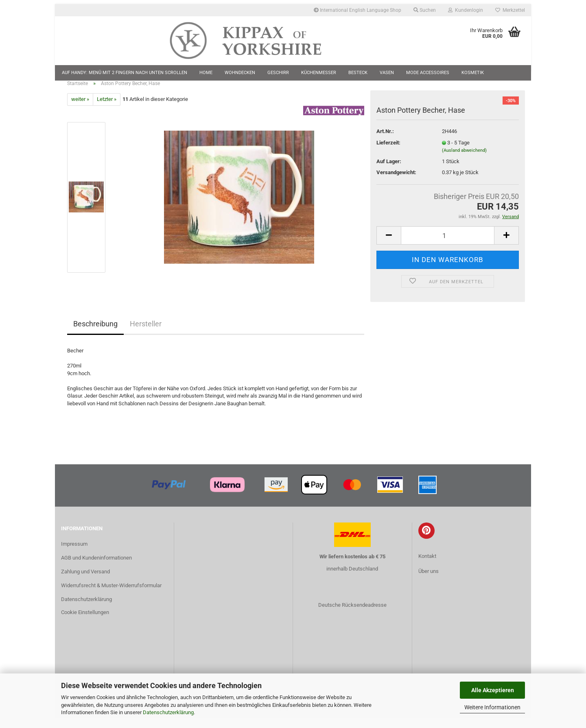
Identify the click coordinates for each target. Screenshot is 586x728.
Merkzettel (510, 10)
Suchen (425, 10)
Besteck (358, 73)
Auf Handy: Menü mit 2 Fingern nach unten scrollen (125, 73)
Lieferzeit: (388, 152)
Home (206, 73)
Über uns (429, 581)
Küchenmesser (319, 73)
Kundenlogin (466, 10)
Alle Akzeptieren (493, 690)
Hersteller (146, 333)
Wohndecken (240, 73)
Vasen (387, 73)
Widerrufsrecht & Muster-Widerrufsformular (111, 595)
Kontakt (427, 566)
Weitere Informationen (492, 707)
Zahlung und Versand (85, 581)
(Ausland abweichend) (464, 161)
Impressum (74, 554)
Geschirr (278, 73)
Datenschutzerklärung (168, 712)
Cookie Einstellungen (85, 622)
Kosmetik (473, 73)
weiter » (80, 109)
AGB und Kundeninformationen (96, 567)
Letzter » (107, 109)
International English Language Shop (358, 10)
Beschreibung (95, 333)
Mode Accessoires (428, 73)
